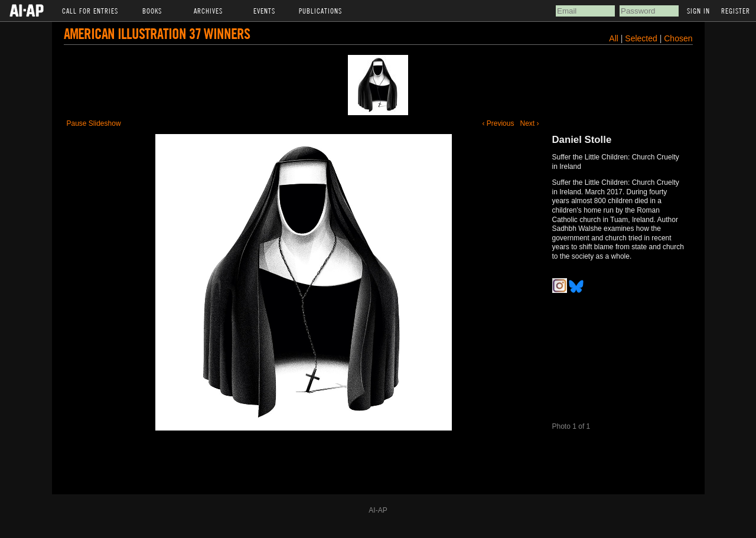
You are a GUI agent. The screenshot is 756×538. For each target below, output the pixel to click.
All (614, 38)
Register (736, 11)
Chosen (678, 38)
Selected (642, 38)
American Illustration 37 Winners (157, 33)
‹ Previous (498, 123)
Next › (529, 123)
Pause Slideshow (94, 123)
